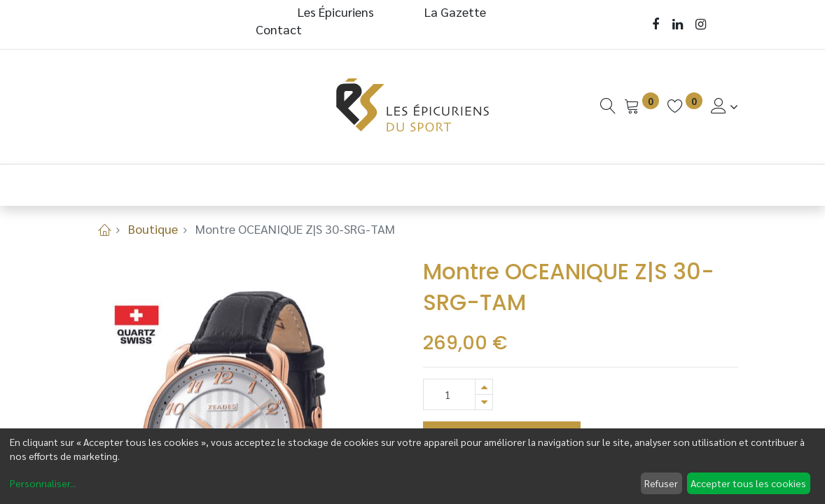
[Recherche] (608, 106)
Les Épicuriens (336, 12)
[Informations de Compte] (725, 106)
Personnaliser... (43, 483)
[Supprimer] (484, 402)
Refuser (661, 483)
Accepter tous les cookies (748, 483)
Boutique (153, 229)
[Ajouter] (484, 387)
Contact (279, 29)
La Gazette (457, 12)
